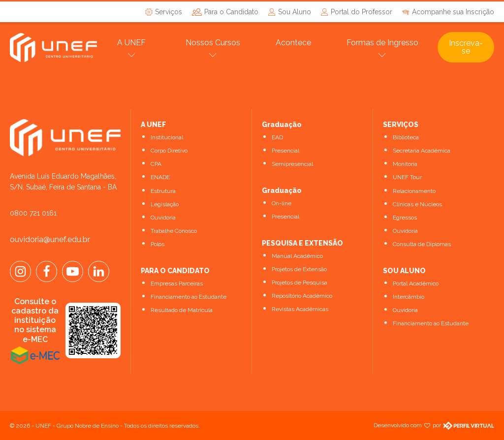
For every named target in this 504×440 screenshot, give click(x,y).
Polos (157, 244)
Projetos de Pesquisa (299, 283)
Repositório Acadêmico (302, 296)
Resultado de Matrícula (182, 310)
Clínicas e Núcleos (417, 204)
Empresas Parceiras (177, 283)
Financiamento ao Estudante (189, 297)
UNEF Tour (407, 177)
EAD (277, 137)
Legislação (165, 204)
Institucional (167, 137)
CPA (156, 164)
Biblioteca (406, 137)
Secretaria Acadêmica (422, 151)
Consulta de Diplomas (422, 244)
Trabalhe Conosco (174, 231)
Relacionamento (414, 191)
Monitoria (405, 164)
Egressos (405, 218)
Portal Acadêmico (416, 283)
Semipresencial (292, 164)
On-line (282, 203)
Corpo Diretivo (169, 151)
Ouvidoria (163, 218)
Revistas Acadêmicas (300, 309)
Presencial (285, 151)
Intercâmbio (409, 297)
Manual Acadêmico (297, 256)
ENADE (160, 177)
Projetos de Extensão (299, 269)
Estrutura (163, 191)
